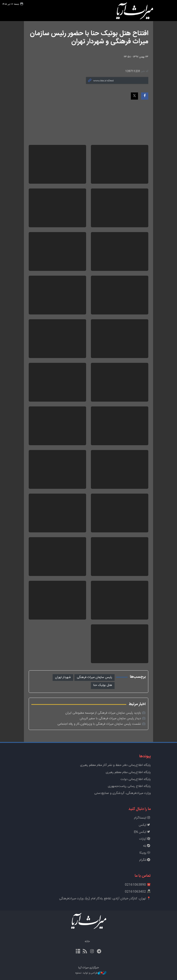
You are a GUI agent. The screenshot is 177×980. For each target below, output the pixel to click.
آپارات (145, 839)
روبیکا (145, 853)
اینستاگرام (142, 818)
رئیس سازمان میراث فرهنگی (94, 677)
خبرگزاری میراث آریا (135, 11)
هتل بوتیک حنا (103, 685)
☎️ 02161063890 (138, 885)
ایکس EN (142, 832)
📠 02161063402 (138, 892)
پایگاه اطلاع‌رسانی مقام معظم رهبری (128, 772)
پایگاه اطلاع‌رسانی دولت (136, 779)
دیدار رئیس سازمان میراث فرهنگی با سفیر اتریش (110, 719)
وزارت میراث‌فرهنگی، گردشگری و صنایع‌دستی (122, 793)
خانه (87, 942)
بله (147, 846)
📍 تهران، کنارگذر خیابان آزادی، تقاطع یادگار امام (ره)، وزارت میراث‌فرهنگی (105, 899)
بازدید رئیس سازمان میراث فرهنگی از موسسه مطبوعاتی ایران (103, 713)
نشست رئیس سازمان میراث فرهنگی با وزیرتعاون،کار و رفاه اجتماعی (99, 724)
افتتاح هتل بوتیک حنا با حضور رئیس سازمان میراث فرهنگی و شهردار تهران (89, 38)
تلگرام (145, 860)
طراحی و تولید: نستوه (91, 973)
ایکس (145, 825)
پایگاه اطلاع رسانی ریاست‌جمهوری (129, 786)
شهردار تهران (63, 677)
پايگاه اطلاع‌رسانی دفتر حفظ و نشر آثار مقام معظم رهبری (115, 765)
